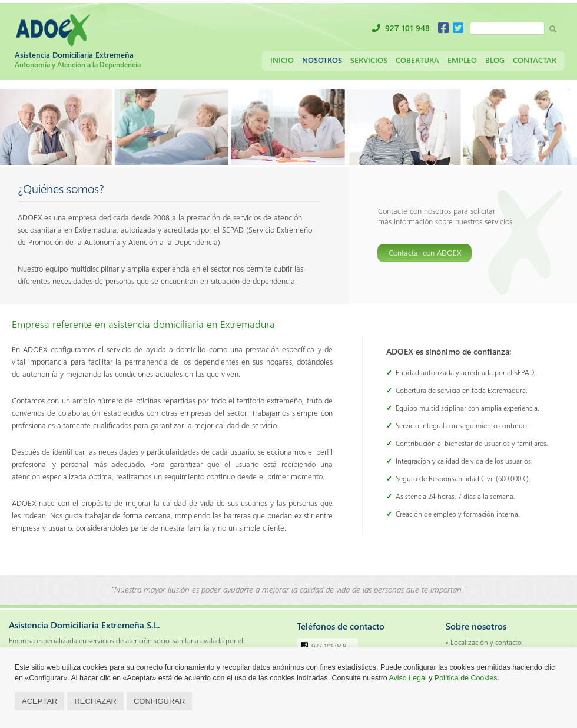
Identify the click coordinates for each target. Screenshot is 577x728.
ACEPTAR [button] (39, 701)
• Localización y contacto (484, 642)
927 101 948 (407, 28)
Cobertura (417, 60)
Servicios (369, 60)
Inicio (282, 60)
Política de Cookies (466, 678)
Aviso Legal (408, 678)
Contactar (535, 60)
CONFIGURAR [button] (159, 701)
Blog (495, 60)
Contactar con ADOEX (425, 252)
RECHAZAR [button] (95, 701)
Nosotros (322, 60)
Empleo (462, 60)
